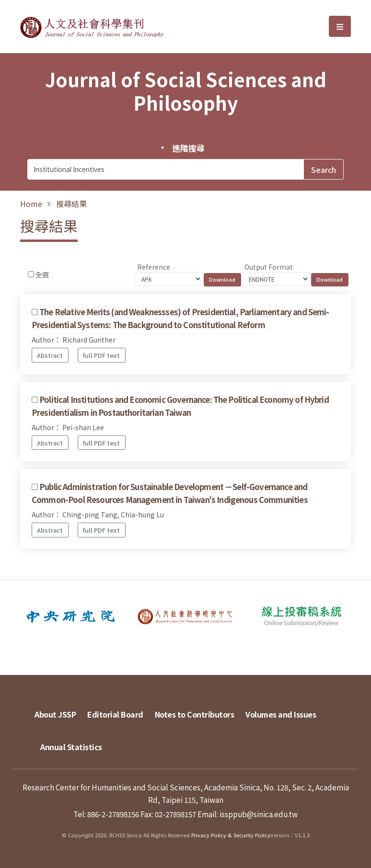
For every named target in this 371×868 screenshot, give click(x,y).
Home (31, 204)
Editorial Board (115, 714)
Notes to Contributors (195, 714)
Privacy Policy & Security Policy (231, 835)
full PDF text (101, 355)
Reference (154, 267)
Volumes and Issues (281, 714)
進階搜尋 (188, 148)
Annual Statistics (71, 747)
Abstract (50, 355)
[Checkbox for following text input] (31, 274)
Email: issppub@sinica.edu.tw (248, 814)
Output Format (269, 267)
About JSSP (55, 714)
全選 (42, 274)
